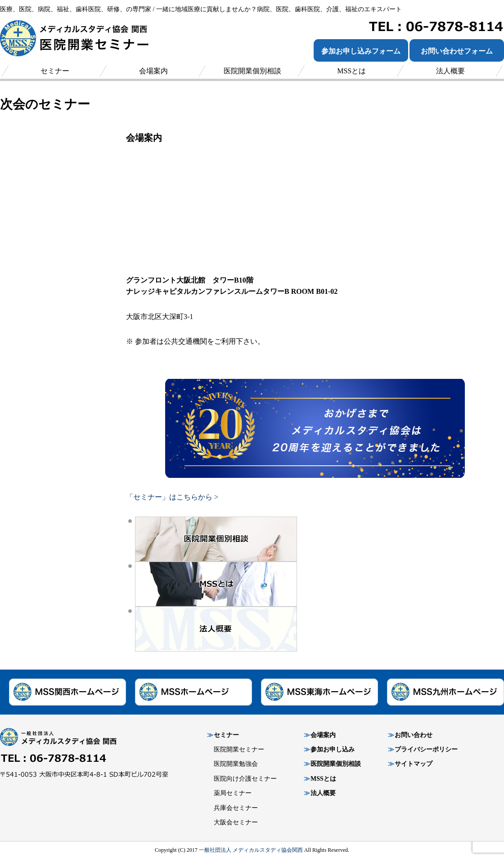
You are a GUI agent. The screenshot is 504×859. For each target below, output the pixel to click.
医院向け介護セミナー (245, 779)
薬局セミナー (233, 793)
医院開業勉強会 (236, 764)
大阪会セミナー (236, 822)
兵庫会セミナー (236, 808)
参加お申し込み (333, 749)
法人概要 (323, 793)
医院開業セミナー (239, 749)
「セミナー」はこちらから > (172, 497)
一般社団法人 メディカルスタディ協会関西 (251, 850)
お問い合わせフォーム (457, 51)
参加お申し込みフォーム (361, 51)
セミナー (226, 735)
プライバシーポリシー (426, 749)
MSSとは (323, 779)
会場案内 (323, 735)
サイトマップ (414, 764)
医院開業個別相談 (336, 764)
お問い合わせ (414, 735)
